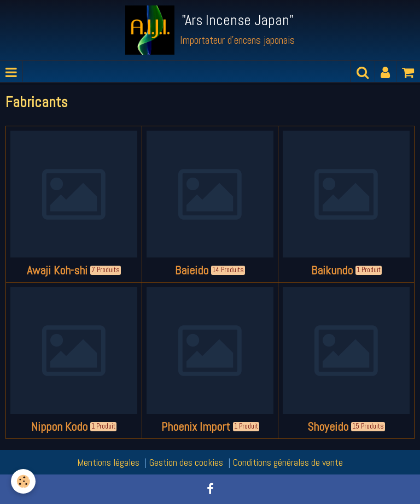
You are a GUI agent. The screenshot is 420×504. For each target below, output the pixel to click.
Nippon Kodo (59, 427)
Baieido (192, 270)
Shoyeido (328, 427)
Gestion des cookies (186, 462)
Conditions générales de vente (288, 462)
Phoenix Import (196, 427)
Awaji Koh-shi (57, 270)
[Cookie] (23, 481)
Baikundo (332, 270)
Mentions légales (108, 462)
